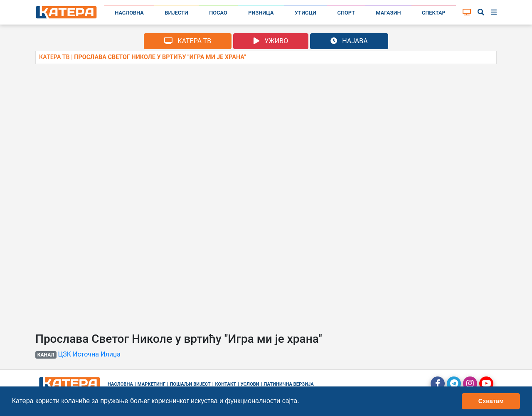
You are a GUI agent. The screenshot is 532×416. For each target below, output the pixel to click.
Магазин (388, 13)
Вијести (176, 13)
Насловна (129, 13)
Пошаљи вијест (190, 384)
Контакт (226, 384)
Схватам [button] (491, 401)
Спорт (346, 13)
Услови (250, 384)
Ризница (261, 13)
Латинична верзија (288, 384)
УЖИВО (271, 41)
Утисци (305, 13)
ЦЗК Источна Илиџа (89, 354)
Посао (218, 13)
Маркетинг (151, 384)
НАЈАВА (349, 41)
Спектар (434, 13)
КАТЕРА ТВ (188, 41)
